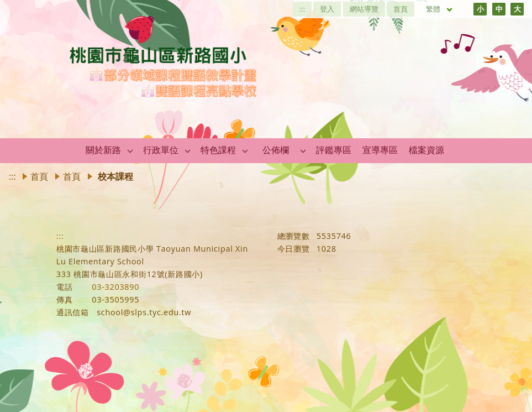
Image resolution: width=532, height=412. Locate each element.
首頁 (401, 9)
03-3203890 (115, 287)
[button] (130, 150)
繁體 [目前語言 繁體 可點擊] (440, 9)
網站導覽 (364, 9)
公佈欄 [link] (276, 150)
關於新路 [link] (103, 150)
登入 (327, 9)
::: (302, 9)
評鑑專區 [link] (334, 150)
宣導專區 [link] (380, 150)
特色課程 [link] (218, 150)
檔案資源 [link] (426, 150)
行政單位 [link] (161, 150)
